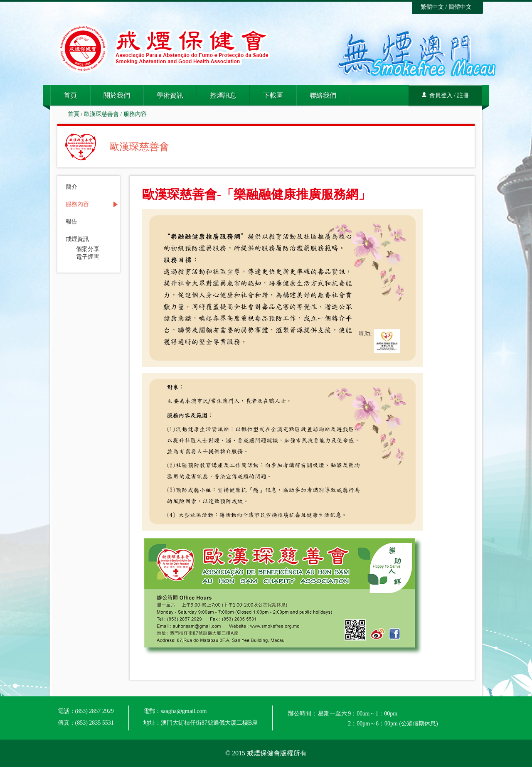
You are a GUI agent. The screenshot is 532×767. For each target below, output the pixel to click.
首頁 (70, 95)
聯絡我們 (323, 95)
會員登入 (441, 95)
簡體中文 (460, 7)
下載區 (273, 95)
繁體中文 (432, 7)
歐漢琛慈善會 (101, 114)
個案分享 (88, 249)
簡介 (71, 187)
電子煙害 (88, 257)
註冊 (463, 95)
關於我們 (117, 95)
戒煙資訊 (77, 239)
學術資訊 (170, 95)
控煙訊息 (223, 95)
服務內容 (135, 114)
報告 (71, 222)
